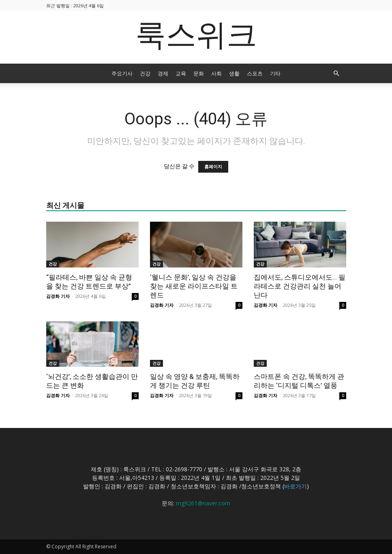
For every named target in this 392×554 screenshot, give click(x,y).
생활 (234, 73)
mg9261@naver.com (203, 503)
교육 (181, 73)
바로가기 (296, 486)
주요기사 (122, 73)
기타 (275, 73)
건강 (145, 73)
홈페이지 (213, 167)
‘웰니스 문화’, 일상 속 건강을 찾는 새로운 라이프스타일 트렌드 (194, 286)
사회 (216, 73)
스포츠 (255, 73)
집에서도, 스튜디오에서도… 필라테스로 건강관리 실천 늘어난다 (300, 286)
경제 (163, 73)
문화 (199, 73)
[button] (336, 74)
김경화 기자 (58, 296)
